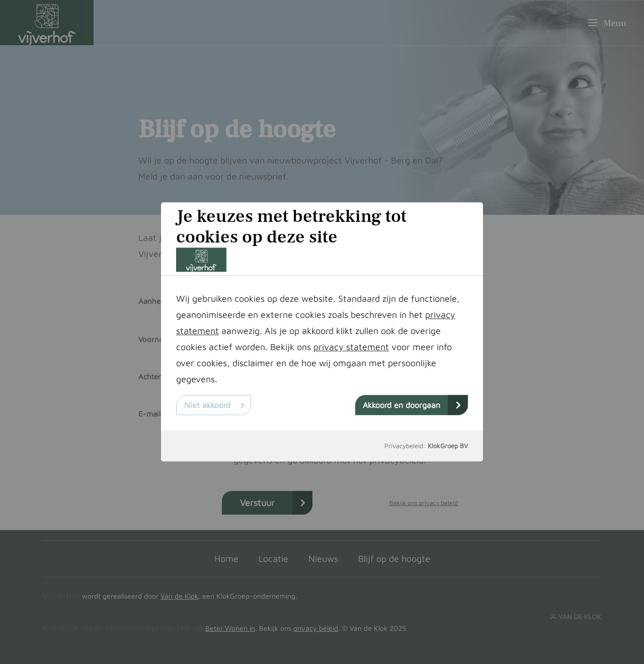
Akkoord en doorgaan (412, 405)
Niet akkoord (214, 405)
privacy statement (351, 347)
